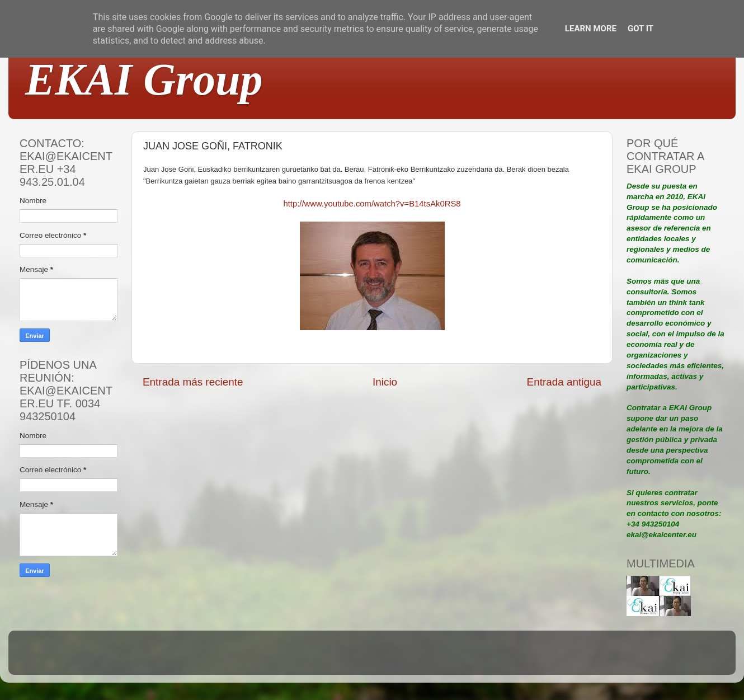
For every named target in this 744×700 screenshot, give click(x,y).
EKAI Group (144, 79)
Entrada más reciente (193, 382)
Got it (641, 29)
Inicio (385, 382)
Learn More (591, 29)
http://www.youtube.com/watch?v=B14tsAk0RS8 (372, 204)
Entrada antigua (564, 382)
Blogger (445, 658)
